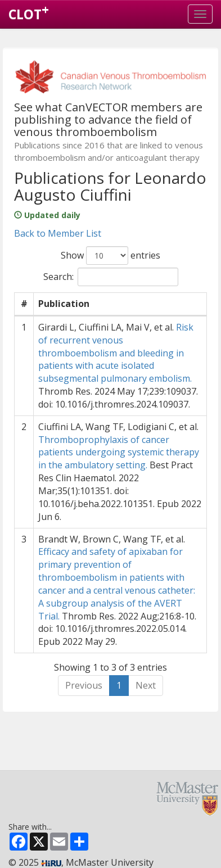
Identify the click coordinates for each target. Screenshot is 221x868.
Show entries (110, 256)
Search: (111, 277)
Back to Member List (58, 233)
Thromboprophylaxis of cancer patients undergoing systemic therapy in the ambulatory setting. (119, 453)
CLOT (29, 12)
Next (146, 685)
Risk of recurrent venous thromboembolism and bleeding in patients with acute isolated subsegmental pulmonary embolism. (116, 353)
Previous (84, 685)
